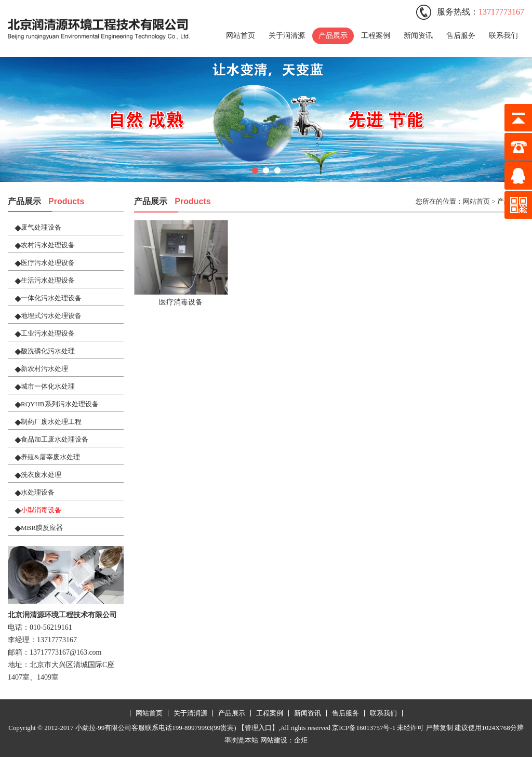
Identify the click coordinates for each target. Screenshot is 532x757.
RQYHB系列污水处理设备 (60, 404)
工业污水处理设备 (48, 333)
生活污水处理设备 (48, 280)
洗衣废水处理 (41, 475)
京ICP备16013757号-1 (364, 728)
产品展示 (333, 36)
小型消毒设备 (41, 510)
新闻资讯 (418, 36)
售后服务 (461, 36)
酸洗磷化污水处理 (48, 351)
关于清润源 (190, 713)
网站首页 (241, 36)
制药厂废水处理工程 (51, 422)
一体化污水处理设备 (51, 298)
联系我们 (503, 36)
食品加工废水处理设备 (55, 439)
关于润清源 (287, 36)
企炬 (301, 740)
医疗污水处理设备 (48, 263)
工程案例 (376, 36)
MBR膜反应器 (42, 528)
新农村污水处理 (44, 369)
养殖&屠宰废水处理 (50, 457)
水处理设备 (38, 492)
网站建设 (274, 740)
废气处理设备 (41, 227)
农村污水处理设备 (48, 245)
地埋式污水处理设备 (51, 316)
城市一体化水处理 (48, 386)
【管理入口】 (258, 728)
